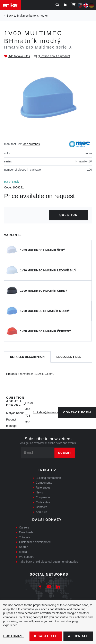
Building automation (48, 478)
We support (26, 557)
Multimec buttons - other (32, 16)
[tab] (27, 357)
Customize (14, 636)
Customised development (35, 542)
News (39, 492)
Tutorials (24, 537)
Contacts (41, 507)
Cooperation (44, 497)
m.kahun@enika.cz (46, 412)
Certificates (43, 502)
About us (41, 512)
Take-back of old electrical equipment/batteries (49, 562)
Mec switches (31, 144)
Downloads (26, 532)
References (43, 488)
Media (23, 552)
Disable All (46, 636)
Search (24, 547)
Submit (65, 453)
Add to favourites (19, 56)
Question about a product (54, 56)
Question (68, 215)
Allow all (78, 636)
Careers (24, 527)
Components (44, 483)
